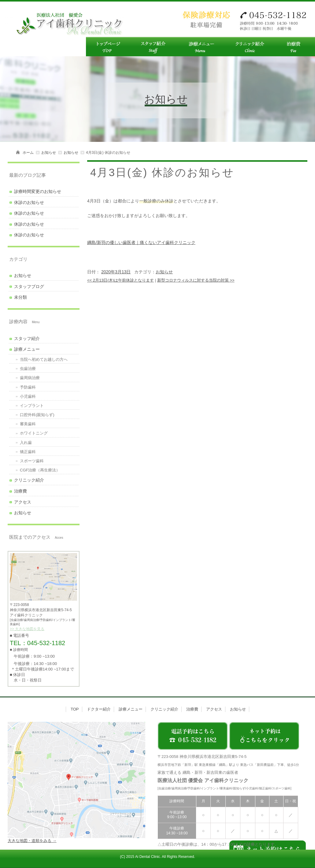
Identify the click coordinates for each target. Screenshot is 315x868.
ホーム (28, 153)
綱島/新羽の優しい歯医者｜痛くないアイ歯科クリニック (141, 242)
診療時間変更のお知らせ (38, 191)
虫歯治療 (28, 369)
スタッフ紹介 (27, 338)
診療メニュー (27, 349)
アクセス (23, 502)
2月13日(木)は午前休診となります (120, 280)
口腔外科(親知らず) (37, 415)
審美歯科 (28, 424)
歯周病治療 (30, 378)
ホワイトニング (34, 433)
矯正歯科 (28, 452)
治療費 (20, 491)
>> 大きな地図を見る (27, 629)
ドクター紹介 (99, 709)
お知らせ (49, 153)
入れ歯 (26, 443)
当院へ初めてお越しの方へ (44, 359)
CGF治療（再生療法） (40, 470)
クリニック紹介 (29, 480)
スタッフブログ (29, 286)
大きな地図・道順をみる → (32, 841)
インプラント (32, 406)
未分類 (20, 297)
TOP (75, 709)
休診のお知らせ (29, 202)
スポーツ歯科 (32, 461)
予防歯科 (28, 387)
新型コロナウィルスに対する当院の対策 (196, 280)
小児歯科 (28, 396)
